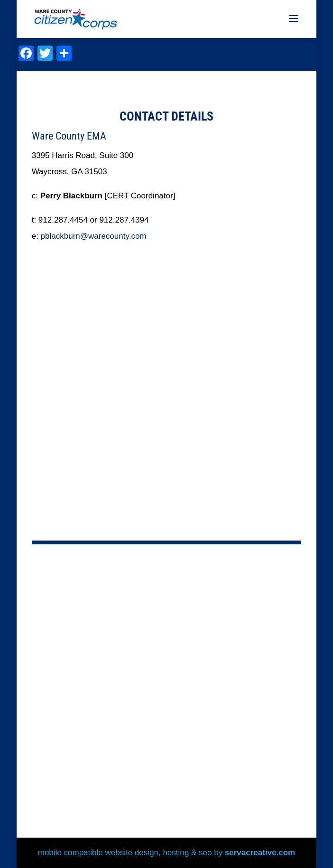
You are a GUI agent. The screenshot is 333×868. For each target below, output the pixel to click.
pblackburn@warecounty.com (94, 236)
